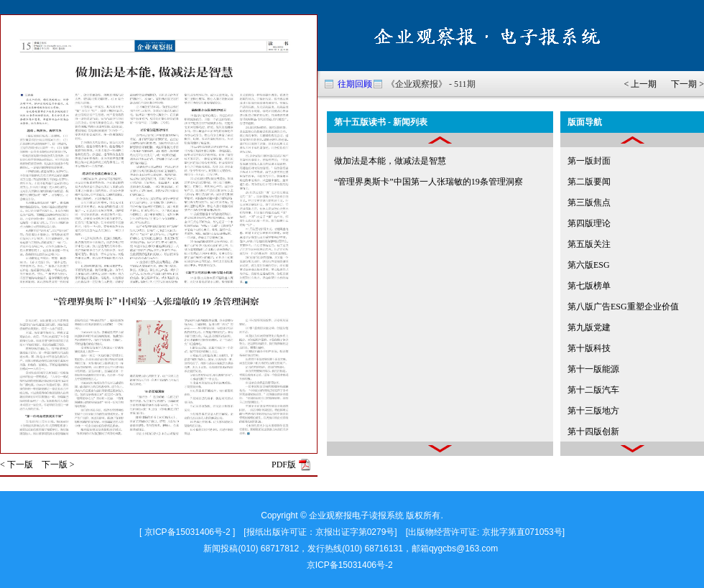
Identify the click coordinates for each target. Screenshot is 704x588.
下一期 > (687, 84)
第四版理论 (589, 223)
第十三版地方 (593, 411)
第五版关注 (589, 244)
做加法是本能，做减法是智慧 (390, 161)
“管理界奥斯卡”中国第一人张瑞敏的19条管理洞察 (429, 182)
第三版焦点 (589, 202)
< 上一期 (640, 84)
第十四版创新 (593, 431)
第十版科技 (589, 348)
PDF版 (284, 465)
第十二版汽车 (593, 390)
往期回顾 (355, 84)
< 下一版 (17, 465)
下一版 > (58, 465)
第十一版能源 (593, 369)
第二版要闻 (589, 182)
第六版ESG (589, 265)
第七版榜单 (589, 286)
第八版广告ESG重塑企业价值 (623, 307)
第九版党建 (589, 327)
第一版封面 (589, 161)
